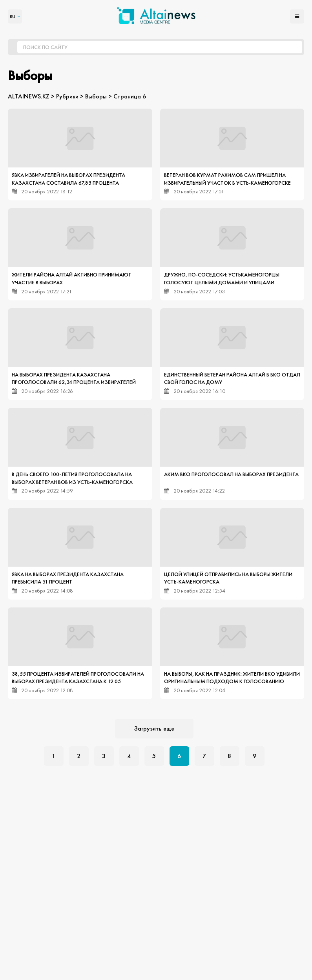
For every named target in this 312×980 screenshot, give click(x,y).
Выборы (96, 96)
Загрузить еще (154, 728)
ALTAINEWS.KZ (29, 96)
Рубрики (67, 96)
